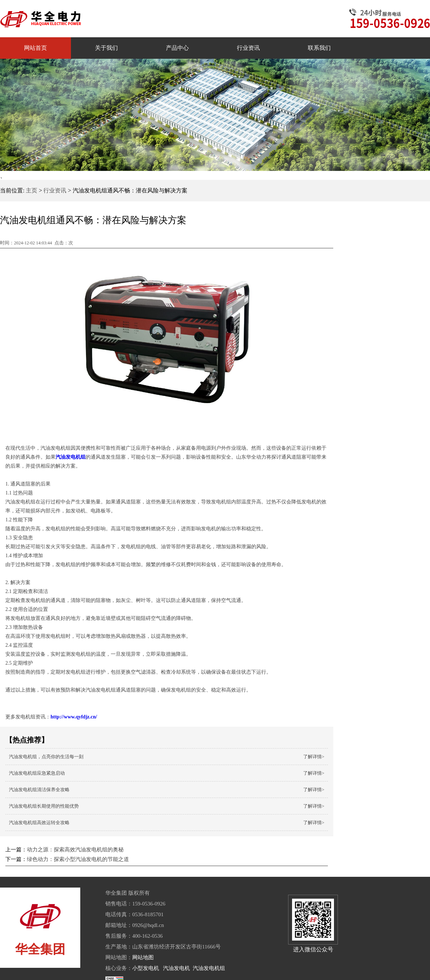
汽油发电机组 (209, 968)
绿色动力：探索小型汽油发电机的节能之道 (78, 859)
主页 (32, 190)
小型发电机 (146, 968)
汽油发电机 (176, 968)
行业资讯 (55, 190)
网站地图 (143, 957)
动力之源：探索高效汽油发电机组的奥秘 (75, 850)
